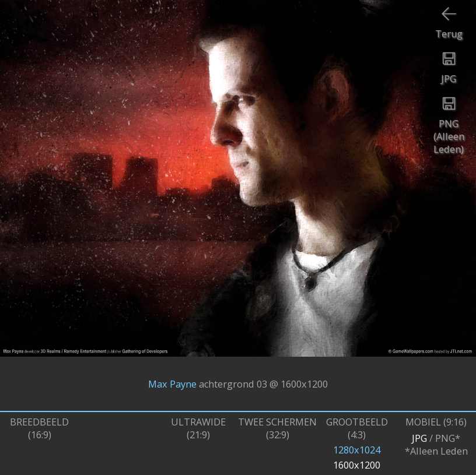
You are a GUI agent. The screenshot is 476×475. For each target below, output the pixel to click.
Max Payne (172, 384)
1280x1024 (357, 450)
